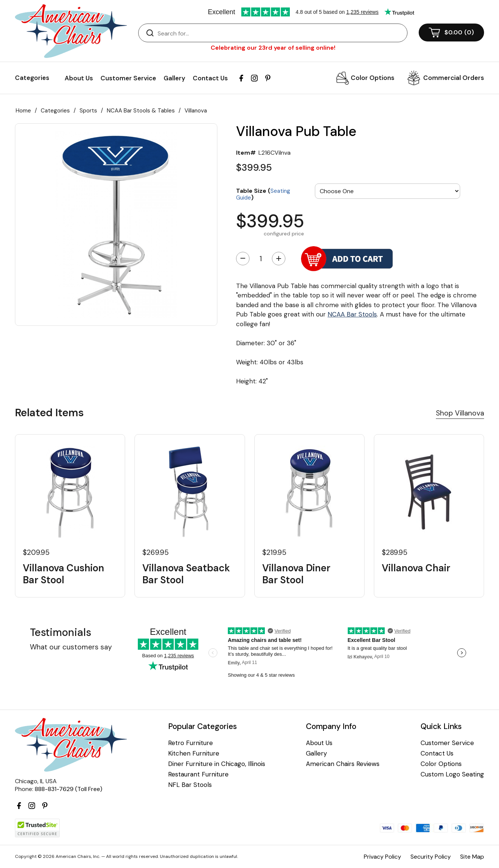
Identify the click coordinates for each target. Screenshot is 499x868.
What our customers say (71, 647)
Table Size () (263, 194)
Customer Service (128, 78)
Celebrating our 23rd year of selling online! (273, 48)
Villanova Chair (416, 568)
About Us (79, 78)
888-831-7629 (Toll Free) (69, 789)
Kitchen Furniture (194, 753)
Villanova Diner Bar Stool (296, 574)
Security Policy (431, 857)
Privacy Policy (382, 857)
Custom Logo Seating (452, 774)
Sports (88, 111)
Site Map (472, 857)
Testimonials (61, 632)
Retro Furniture (190, 743)
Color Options (373, 78)
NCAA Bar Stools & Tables (141, 111)
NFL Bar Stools (190, 785)
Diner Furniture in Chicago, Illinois (217, 764)
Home (23, 111)
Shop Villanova (460, 413)
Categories (55, 111)
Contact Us (210, 78)
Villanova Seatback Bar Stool (186, 574)
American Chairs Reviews (343, 764)
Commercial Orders (454, 78)
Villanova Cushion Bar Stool (63, 574)
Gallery (174, 78)
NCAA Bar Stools (352, 314)
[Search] (280, 33)
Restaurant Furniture (198, 774)
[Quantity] (261, 259)
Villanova (196, 111)
